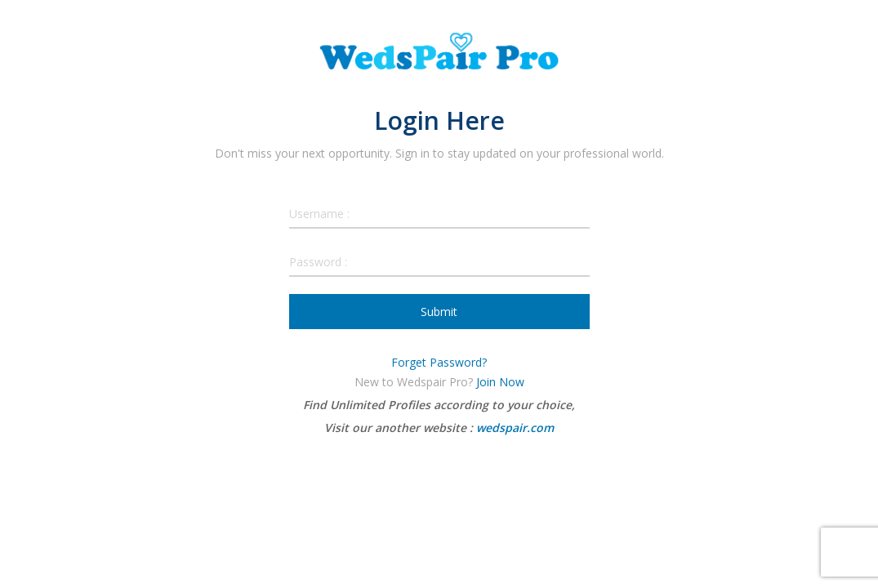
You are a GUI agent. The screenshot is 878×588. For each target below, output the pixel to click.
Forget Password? (439, 362)
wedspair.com (515, 428)
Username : (319, 214)
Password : (318, 262)
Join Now (500, 382)
